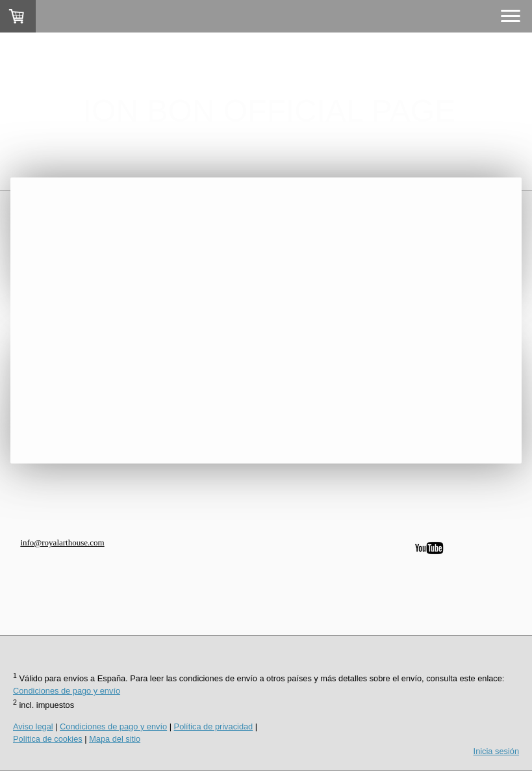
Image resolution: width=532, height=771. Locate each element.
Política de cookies (48, 739)
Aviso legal (33, 726)
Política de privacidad (214, 726)
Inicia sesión (496, 751)
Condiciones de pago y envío (67, 691)
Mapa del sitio (115, 739)
